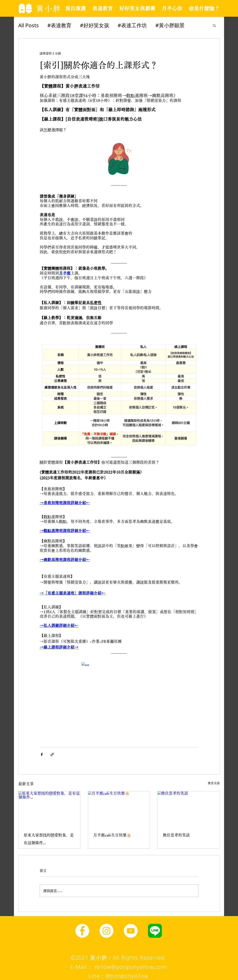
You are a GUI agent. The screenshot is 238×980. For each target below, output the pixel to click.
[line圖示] (155, 931)
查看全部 (214, 783)
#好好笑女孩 (95, 25)
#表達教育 (59, 25)
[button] (214, 25)
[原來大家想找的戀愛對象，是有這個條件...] (49, 809)
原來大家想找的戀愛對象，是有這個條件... (49, 839)
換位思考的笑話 (176, 835)
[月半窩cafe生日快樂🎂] (119, 809)
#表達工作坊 (132, 25)
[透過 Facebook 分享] (42, 754)
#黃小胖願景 (170, 25)
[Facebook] (82, 931)
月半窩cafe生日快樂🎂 (112, 835)
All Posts (29, 25)
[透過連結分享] (52, 754)
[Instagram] (106, 931)
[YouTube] (131, 931)
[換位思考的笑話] (189, 809)
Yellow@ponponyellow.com (130, 967)
